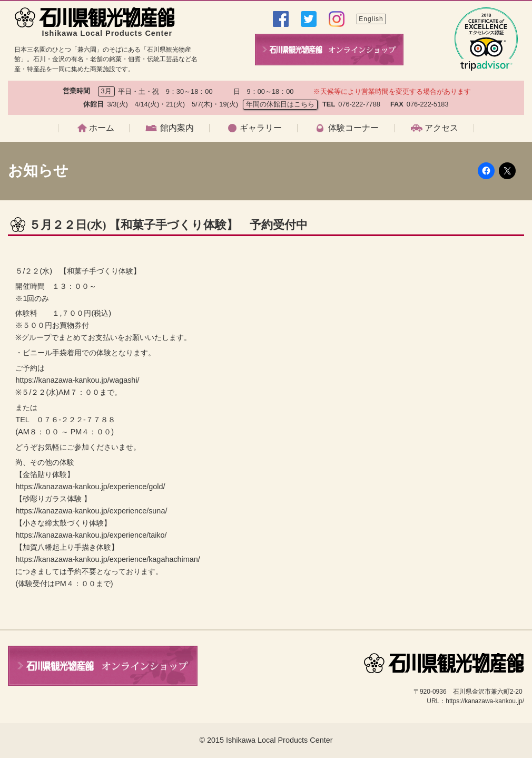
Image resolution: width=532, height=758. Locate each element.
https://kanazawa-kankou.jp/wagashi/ (77, 380)
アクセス (441, 128)
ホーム (102, 128)
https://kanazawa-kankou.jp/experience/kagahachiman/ (107, 559)
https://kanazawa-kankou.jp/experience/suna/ (91, 511)
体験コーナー (353, 128)
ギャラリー (261, 128)
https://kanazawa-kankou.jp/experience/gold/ (90, 487)
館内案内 (177, 128)
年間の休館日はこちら (280, 104)
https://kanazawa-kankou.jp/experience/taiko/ (91, 535)
